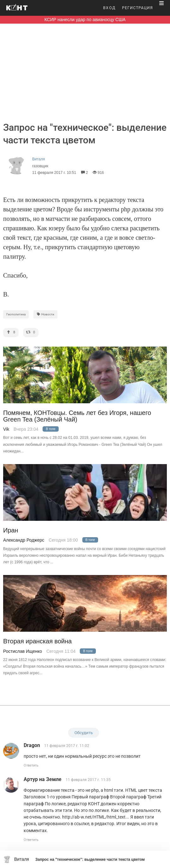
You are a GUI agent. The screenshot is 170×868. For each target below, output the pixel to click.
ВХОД (109, 8)
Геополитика (16, 314)
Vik (6, 429)
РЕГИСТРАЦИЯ (138, 8)
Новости (45, 314)
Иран (11, 530)
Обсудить (84, 733)
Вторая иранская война (37, 641)
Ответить (31, 765)
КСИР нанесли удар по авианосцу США (85, 20)
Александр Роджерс (24, 540)
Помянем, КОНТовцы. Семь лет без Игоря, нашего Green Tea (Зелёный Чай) (77, 416)
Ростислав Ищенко (23, 651)
